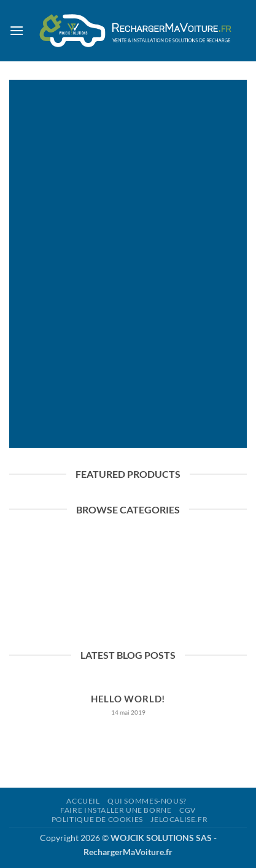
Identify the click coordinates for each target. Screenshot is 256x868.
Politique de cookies (97, 819)
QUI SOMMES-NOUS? (147, 801)
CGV (188, 810)
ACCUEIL (83, 801)
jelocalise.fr (179, 819)
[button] (17, 30)
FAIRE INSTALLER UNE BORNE (116, 810)
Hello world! (128, 699)
